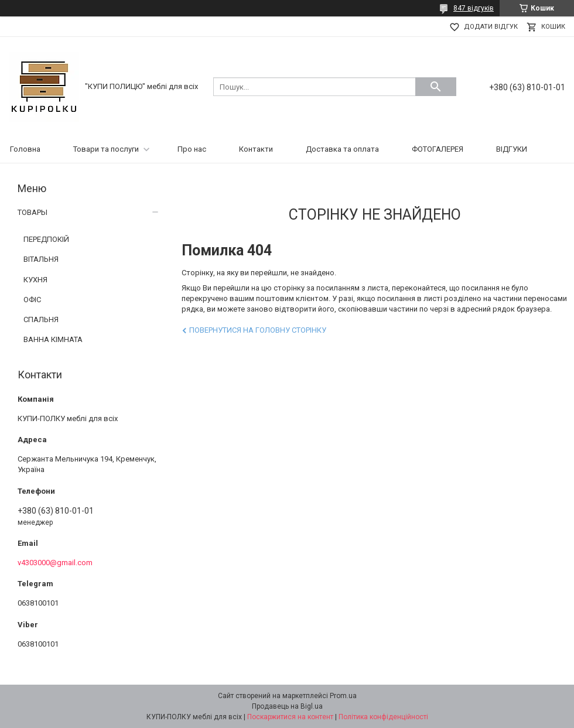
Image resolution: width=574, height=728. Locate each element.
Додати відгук (491, 27)
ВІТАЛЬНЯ (41, 259)
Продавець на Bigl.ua (287, 706)
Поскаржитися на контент (290, 717)
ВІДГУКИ (512, 149)
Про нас (192, 149)
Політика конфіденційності (383, 717)
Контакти (256, 149)
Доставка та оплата (342, 149)
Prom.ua (343, 696)
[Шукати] (436, 87)
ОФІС (32, 300)
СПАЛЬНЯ (41, 319)
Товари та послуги (106, 149)
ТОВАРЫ (33, 212)
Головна (25, 149)
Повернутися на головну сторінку (258, 330)
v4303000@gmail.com (55, 563)
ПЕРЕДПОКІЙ (46, 239)
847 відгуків (474, 8)
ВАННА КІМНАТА (53, 339)
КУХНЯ (35, 280)
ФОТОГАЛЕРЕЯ (438, 149)
